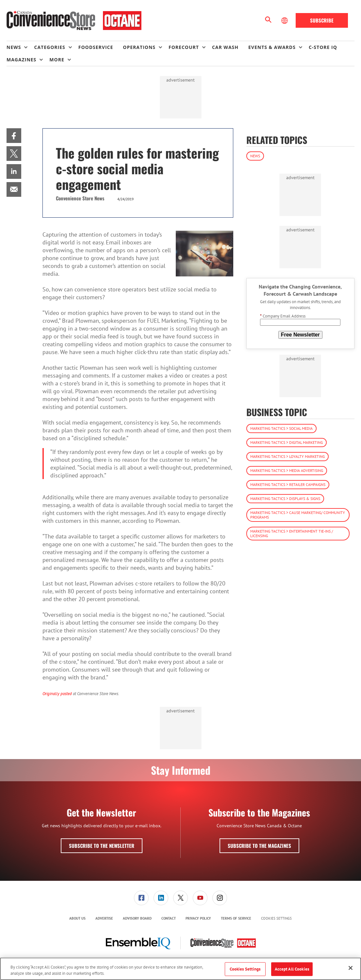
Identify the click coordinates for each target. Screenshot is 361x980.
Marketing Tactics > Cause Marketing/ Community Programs (298, 515)
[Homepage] (74, 21)
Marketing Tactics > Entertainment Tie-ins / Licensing (292, 533)
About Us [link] (77, 918)
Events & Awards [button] (272, 47)
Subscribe (322, 20)
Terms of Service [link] (236, 918)
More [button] (57, 60)
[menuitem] (20, 47)
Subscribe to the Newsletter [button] (102, 846)
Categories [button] (49, 47)
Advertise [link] (104, 918)
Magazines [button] (21, 60)
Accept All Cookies (292, 969)
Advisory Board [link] (137, 918)
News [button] (14, 47)
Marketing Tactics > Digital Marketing (287, 442)
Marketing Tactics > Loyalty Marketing (287, 456)
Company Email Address (283, 316)
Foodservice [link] (96, 47)
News (255, 156)
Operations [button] (139, 47)
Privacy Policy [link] (198, 918)
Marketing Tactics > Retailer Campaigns (288, 484)
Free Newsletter (300, 335)
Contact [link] (169, 918)
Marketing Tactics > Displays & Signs (285, 498)
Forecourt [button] (184, 47)
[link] (14, 136)
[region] (180, 969)
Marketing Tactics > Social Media (281, 428)
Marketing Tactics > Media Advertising (287, 470)
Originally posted (57, 693)
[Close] (351, 968)
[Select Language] (285, 21)
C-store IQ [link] (323, 47)
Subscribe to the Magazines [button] (259, 846)
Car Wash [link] (225, 47)
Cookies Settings (276, 918)
